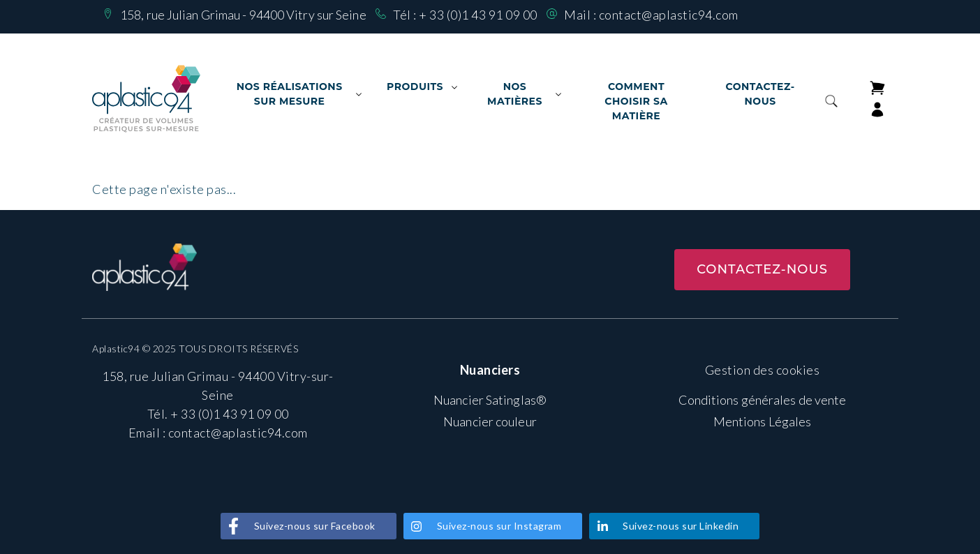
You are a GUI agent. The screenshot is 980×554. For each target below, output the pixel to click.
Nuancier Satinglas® (490, 400)
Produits (415, 87)
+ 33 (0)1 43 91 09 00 (478, 15)
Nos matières (515, 94)
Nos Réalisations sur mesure (290, 94)
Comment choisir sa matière (636, 101)
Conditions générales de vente (763, 400)
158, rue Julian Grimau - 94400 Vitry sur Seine (243, 15)
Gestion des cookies (763, 370)
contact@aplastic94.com (669, 15)
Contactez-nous (760, 94)
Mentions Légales (763, 421)
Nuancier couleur (490, 421)
